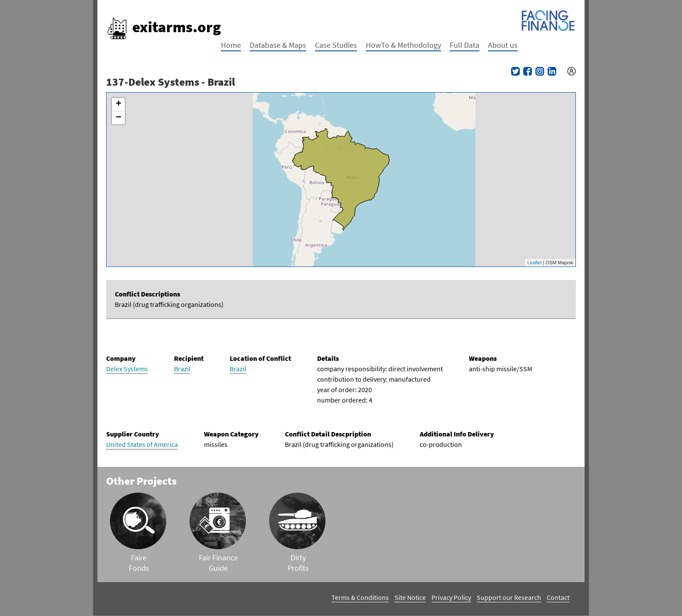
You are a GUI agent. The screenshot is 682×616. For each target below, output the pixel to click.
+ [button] (119, 104)
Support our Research (509, 597)
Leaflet (534, 263)
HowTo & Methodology (403, 45)
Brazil (182, 369)
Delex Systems (127, 369)
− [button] (119, 118)
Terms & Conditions (360, 597)
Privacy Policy (451, 597)
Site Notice (410, 597)
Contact (558, 597)
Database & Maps (278, 45)
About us (503, 45)
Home (231, 45)
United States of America (142, 444)
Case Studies (336, 45)
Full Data (465, 45)
